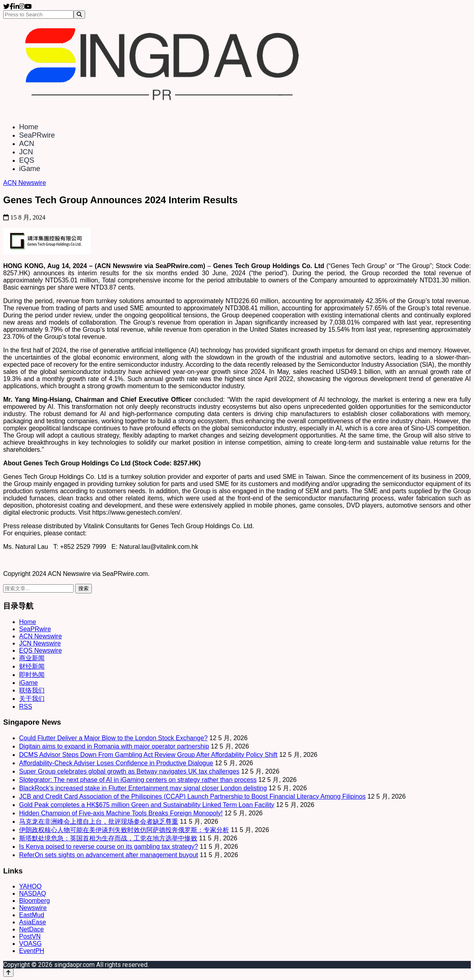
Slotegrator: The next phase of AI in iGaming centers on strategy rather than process (138, 780)
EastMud (32, 915)
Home (29, 127)
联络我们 (32, 690)
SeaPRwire (37, 135)
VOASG (30, 944)
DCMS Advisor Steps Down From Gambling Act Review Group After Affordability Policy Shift (148, 755)
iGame (30, 169)
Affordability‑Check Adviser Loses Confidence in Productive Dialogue (116, 763)
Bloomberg (34, 901)
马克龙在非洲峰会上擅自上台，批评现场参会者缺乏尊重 (99, 822)
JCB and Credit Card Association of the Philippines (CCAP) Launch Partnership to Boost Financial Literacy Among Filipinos (192, 796)
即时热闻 (32, 675)
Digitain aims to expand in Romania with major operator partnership (114, 746)
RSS (26, 707)
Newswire (33, 908)
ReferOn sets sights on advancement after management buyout (109, 855)
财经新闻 (32, 666)
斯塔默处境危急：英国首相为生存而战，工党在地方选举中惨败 (108, 838)
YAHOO (30, 886)
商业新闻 (32, 658)
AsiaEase (33, 922)
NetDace (31, 929)
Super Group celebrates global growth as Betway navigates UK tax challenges (129, 771)
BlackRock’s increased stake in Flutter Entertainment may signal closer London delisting (143, 788)
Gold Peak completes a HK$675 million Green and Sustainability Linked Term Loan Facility (147, 805)
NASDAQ (33, 893)
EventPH (32, 951)
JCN (26, 152)
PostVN (30, 936)
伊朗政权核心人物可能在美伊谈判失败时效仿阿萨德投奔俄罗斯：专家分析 (124, 830)
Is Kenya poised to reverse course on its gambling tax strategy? (109, 847)
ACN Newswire (25, 183)
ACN (27, 144)
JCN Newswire (40, 643)
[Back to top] (8, 973)
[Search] (79, 15)
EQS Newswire (41, 650)
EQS (27, 160)
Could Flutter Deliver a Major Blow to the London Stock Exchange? (113, 738)
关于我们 (32, 699)
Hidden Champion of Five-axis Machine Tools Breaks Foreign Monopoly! (121, 813)
